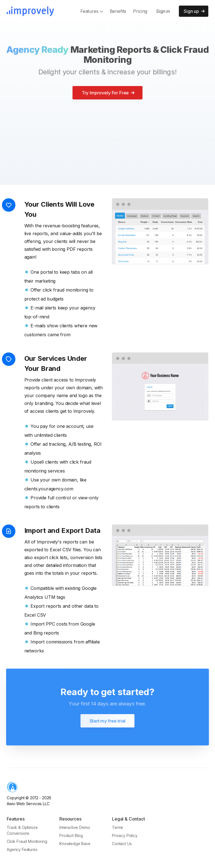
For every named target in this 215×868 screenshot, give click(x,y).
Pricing (140, 11)
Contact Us (122, 844)
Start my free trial (107, 721)
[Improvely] (30, 11)
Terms (118, 827)
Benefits (118, 11)
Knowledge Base (75, 844)
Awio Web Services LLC (28, 804)
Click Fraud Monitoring (27, 841)
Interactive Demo (75, 827)
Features (92, 11)
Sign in (163, 11)
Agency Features (22, 849)
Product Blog (71, 835)
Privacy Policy (125, 835)
